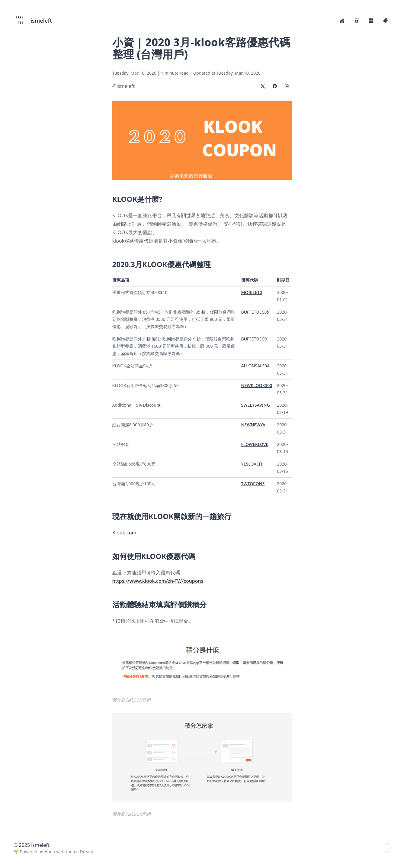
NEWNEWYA (253, 425)
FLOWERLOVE (255, 444)
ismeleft (41, 21)
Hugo (50, 852)
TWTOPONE (253, 484)
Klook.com (124, 533)
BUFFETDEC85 (255, 312)
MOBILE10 (252, 292)
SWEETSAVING (256, 405)
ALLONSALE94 (255, 366)
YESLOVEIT (252, 464)
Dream (87, 852)
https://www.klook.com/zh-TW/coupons (158, 581)
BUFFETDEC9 (254, 339)
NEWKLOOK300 (257, 385)
